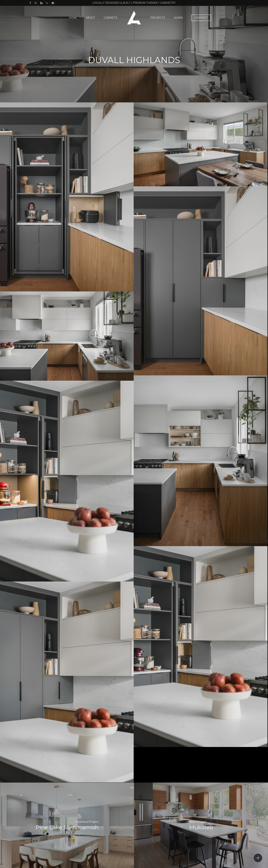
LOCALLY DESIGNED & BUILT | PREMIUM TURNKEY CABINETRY (134, 3)
